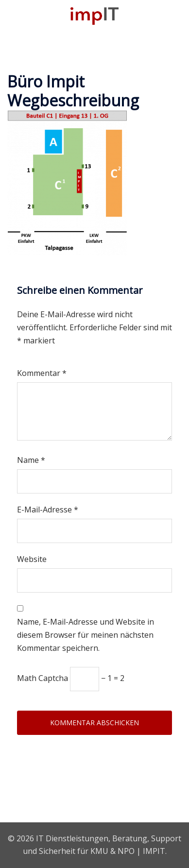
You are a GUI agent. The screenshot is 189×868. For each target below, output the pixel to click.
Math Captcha (43, 678)
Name (31, 460)
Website (32, 559)
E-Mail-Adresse (48, 510)
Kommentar (42, 373)
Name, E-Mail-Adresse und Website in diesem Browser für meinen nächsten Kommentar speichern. (86, 635)
